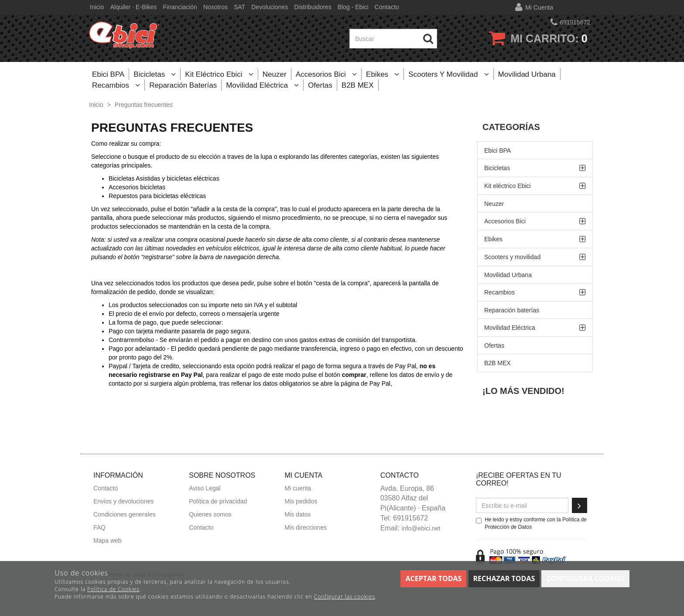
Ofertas (320, 85)
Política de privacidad (218, 501)
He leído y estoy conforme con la (531, 523)
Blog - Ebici (353, 7)
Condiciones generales (124, 514)
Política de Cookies (113, 589)
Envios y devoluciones (124, 501)
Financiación (180, 7)
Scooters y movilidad (448, 74)
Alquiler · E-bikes (134, 7)
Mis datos (298, 514)
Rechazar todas (504, 578)
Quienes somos (210, 514)
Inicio (97, 7)
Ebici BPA (108, 74)
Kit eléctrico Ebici (219, 74)
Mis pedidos (301, 501)
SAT (239, 7)
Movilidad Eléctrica (262, 85)
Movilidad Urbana (527, 74)
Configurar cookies (585, 578)
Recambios (116, 85)
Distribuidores (313, 7)
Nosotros (215, 7)
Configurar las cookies (345, 597)
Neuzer (275, 74)
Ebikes (383, 74)
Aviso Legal (205, 488)
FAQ (99, 527)
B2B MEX (358, 85)
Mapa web (108, 541)
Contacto (387, 7)
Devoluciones (270, 7)
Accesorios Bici (326, 74)
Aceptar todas (433, 578)
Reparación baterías (183, 85)
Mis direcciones (305, 527)
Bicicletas (155, 74)
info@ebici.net (421, 528)
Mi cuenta (539, 7)
